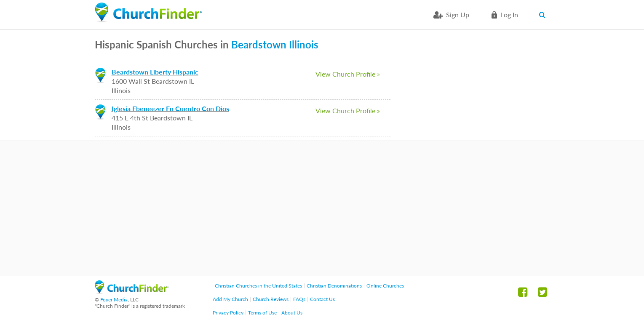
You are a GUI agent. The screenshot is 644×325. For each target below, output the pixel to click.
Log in (509, 15)
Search (544, 15)
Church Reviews (271, 299)
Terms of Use (262, 313)
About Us (292, 313)
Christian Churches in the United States (258, 286)
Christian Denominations (334, 286)
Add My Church (230, 299)
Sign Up (458, 15)
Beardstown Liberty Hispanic (155, 72)
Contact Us (322, 299)
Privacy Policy (228, 313)
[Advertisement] (322, 208)
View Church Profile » (348, 74)
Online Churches (385, 286)
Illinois (304, 44)
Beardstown (259, 44)
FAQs (299, 299)
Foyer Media (114, 300)
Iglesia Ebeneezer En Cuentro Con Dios (170, 108)
